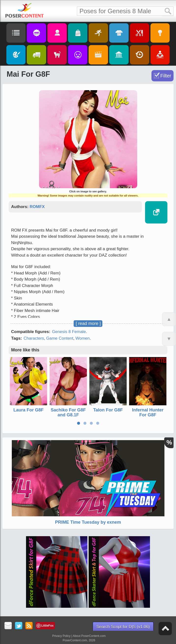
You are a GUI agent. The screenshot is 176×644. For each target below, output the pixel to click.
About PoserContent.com (89, 636)
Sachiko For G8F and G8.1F (68, 413)
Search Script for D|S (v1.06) (123, 627)
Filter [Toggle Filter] (166, 76)
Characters (34, 338)
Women (82, 338)
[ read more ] (88, 323)
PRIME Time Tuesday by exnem (88, 522)
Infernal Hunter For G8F (148, 413)
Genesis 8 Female (69, 332)
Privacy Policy (61, 636)
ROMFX (37, 207)
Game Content (60, 338)
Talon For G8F (108, 410)
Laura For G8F (29, 410)
